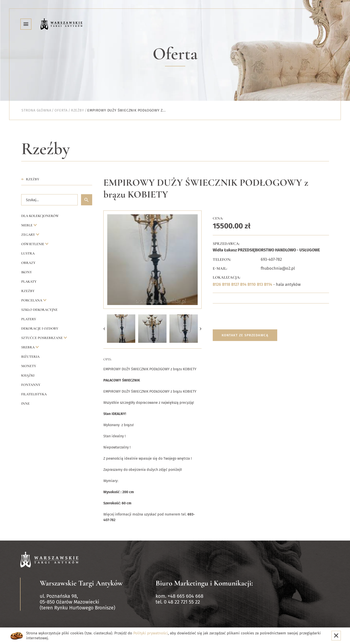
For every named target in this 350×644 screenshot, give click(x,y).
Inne (25, 404)
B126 (217, 284)
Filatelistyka (34, 394)
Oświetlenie (33, 244)
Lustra (28, 253)
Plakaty (29, 282)
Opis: (107, 359)
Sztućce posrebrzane (42, 338)
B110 (252, 284)
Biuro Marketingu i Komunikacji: (204, 583)
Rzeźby (28, 291)
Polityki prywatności (151, 633)
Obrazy (28, 263)
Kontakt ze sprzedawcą (245, 335)
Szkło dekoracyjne (39, 310)
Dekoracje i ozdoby (40, 328)
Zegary (29, 235)
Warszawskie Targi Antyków (81, 583)
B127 (235, 284)
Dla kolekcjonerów (40, 216)
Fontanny (31, 385)
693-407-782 (271, 259)
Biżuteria (30, 357)
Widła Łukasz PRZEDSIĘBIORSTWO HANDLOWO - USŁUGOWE (266, 250)
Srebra (28, 347)
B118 (226, 284)
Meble (27, 225)
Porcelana (32, 300)
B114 (268, 284)
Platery (29, 319)
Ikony (27, 272)
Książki (28, 375)
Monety (29, 366)
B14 (243, 284)
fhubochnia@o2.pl (278, 268)
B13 (260, 284)
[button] (104, 329)
